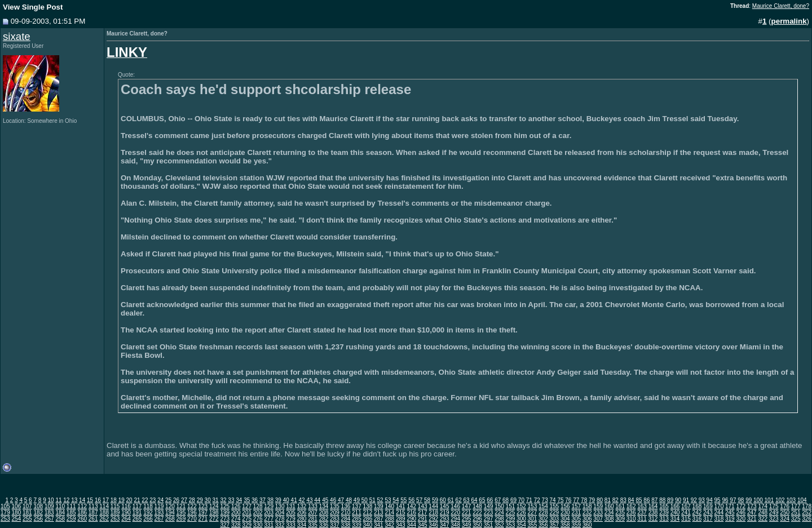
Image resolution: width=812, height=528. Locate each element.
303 (554, 519)
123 (203, 506)
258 (60, 519)
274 (236, 519)
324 (785, 519)
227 (533, 513)
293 (445, 519)
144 (433, 506)
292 (433, 519)
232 (587, 513)
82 (615, 500)
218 (433, 513)
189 (115, 513)
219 (445, 513)
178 (807, 506)
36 (255, 500)
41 (294, 500)
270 (192, 519)
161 (620, 506)
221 (467, 513)
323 (774, 519)
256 (38, 519)
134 (324, 506)
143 (423, 506)
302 (543, 519)
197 (203, 513)
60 (443, 500)
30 (208, 500)
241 (686, 513)
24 (160, 500)
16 (98, 500)
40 (286, 500)
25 (168, 500)
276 (258, 519)
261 (93, 519)
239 (664, 513)
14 (82, 500)
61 (451, 500)
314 (675, 519)
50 (365, 500)
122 (192, 506)
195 (181, 513)
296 (477, 519)
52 (380, 500)
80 (600, 500)
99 (749, 500)
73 (545, 500)
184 (60, 513)
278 (280, 519)
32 (223, 500)
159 (598, 506)
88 (662, 500)
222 (477, 513)
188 (104, 513)
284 (346, 519)
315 (686, 519)
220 (455, 513)
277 (269, 519)
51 (372, 500)
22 (145, 500)
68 (506, 500)
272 (214, 519)
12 (66, 500)
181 (27, 513)
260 (82, 519)
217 (423, 513)
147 (467, 506)
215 (401, 513)
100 (758, 500)
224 (499, 513)
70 (521, 500)
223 (489, 513)
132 (302, 506)
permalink (789, 21)
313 (664, 519)
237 (642, 513)
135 (335, 506)
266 (148, 519)
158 (587, 506)
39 (278, 500)
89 (670, 500)
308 (609, 519)
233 (598, 513)
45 (325, 500)
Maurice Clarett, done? (781, 6)
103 (791, 500)
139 (379, 506)
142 (411, 506)
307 (598, 519)
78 (584, 500)
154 (543, 506)
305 (576, 519)
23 (153, 500)
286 (368, 519)
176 (785, 506)
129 (269, 506)
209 (335, 513)
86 (646, 500)
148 (477, 506)
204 (280, 513)
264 (126, 519)
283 (335, 519)
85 (639, 500)
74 (552, 500)
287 (379, 519)
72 (537, 500)
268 (170, 519)
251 (796, 513)
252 (807, 513)
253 (5, 519)
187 (93, 513)
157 (576, 506)
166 (675, 506)
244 (719, 513)
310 (631, 519)
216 (411, 513)
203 (269, 513)
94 (710, 500)
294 (455, 519)
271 (203, 519)
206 (302, 513)
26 (176, 500)
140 (389, 506)
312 (653, 519)
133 (313, 506)
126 (236, 506)
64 (474, 500)
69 (513, 500)
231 (576, 513)
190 (126, 513)
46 (333, 500)
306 (587, 519)
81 (608, 500)
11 (58, 500)
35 (247, 500)
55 (403, 500)
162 (631, 506)
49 (357, 500)
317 (708, 519)
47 (341, 500)
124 (214, 506)
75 (560, 500)
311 (642, 519)
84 (631, 500)
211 (357, 513)
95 (718, 500)
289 (401, 519)
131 (291, 506)
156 (565, 506)
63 (467, 500)
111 (71, 506)
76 (568, 500)
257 (49, 519)
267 (159, 519)
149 (489, 506)
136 (346, 506)
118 (148, 506)
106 (17, 506)
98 (741, 500)
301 (533, 519)
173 (752, 506)
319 (730, 519)
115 (115, 506)
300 (521, 519)
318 (719, 519)
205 (291, 513)
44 (317, 500)
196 (192, 513)
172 (741, 506)
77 (576, 500)
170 (719, 506)
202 (258, 513)
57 (419, 500)
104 (802, 500)
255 (27, 519)
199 (225, 513)
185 (71, 513)
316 (697, 519)
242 (697, 513)
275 (247, 519)
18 (114, 500)
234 (609, 513)
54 (396, 500)
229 (554, 513)
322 (763, 519)
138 (368, 506)
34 (239, 500)
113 (93, 506)
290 (411, 519)
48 (349, 500)
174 (763, 506)
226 (521, 513)
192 (148, 513)
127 (247, 506)
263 (115, 519)
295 (467, 519)
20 (129, 500)
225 (511, 513)
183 (49, 513)
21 (137, 500)
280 (302, 519)
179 (5, 513)
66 (490, 500)
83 (623, 500)
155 (554, 506)
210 (346, 513)
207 (313, 513)
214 (389, 513)
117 (137, 506)
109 (49, 506)
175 (774, 506)
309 (620, 519)
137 (357, 506)
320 (741, 519)
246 (741, 513)
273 (225, 519)
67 (498, 500)
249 (774, 513)
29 (200, 500)
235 (620, 513)
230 (565, 513)
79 (592, 500)
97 (733, 500)
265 (137, 519)
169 (708, 506)
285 (357, 519)
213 (379, 513)
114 (104, 506)
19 (122, 500)
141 (401, 506)
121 (181, 506)
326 (807, 519)
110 (60, 506)
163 (642, 506)
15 (90, 500)
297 (489, 519)
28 (192, 500)
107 (27, 506)
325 (796, 519)
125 (225, 506)
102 (780, 500)
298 (499, 519)
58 (427, 500)
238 (653, 513)
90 (678, 500)
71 (529, 500)
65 (482, 500)
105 (5, 506)
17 (106, 500)
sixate (17, 36)
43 (309, 500)
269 (181, 519)
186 (82, 513)
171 (730, 506)
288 (389, 519)
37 (262, 500)
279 (291, 519)
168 (697, 506)
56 (411, 500)
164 (653, 506)
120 (170, 506)
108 (38, 506)
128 (258, 506)
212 (368, 513)
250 (785, 513)
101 (769, 500)
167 (686, 506)
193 (159, 513)
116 (126, 506)
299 (511, 519)
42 (301, 500)
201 (247, 513)
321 (752, 519)
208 (324, 513)
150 (499, 506)
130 (280, 506)
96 (725, 500)
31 (216, 500)
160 (609, 506)
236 (631, 513)
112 (82, 506)
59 (435, 500)
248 (763, 513)
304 (565, 519)
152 (521, 506)
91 (686, 500)
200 (236, 513)
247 (752, 513)
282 (324, 519)
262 (104, 519)
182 (38, 513)
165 (664, 506)
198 (214, 513)
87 (654, 500)
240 (675, 513)
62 (459, 500)
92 (694, 500)
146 (455, 506)
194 (170, 513)
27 (184, 500)
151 (511, 506)
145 (445, 506)
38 (270, 500)
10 (50, 500)
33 (231, 500)
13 (74, 500)
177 (796, 506)
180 (17, 513)
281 (313, 519)
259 (71, 519)
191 (137, 513)
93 (702, 500)
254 (17, 519)
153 (533, 506)
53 (388, 500)
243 (708, 513)
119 (159, 506)
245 (730, 513)
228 (543, 513)
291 (423, 519)
